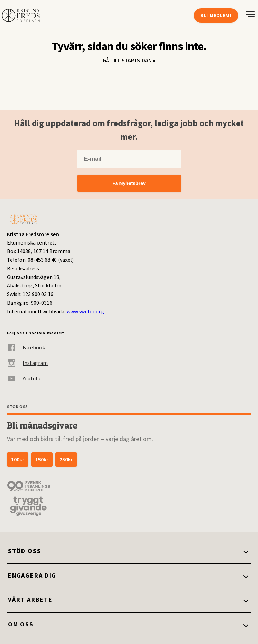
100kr (18, 459)
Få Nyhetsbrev (129, 183)
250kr (66, 459)
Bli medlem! (216, 15)
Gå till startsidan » (129, 60)
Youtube (24, 379)
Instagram (27, 363)
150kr (42, 459)
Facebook (26, 347)
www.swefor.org (85, 311)
